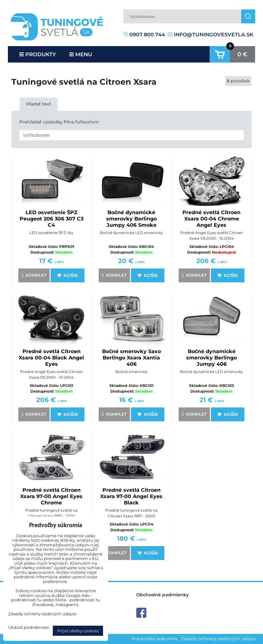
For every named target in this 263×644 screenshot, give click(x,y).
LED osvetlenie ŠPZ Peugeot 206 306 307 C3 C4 (52, 219)
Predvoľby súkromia (154, 639)
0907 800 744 (144, 35)
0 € (242, 54)
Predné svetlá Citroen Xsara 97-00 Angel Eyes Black (131, 496)
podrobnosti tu (26, 600)
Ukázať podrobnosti (29, 627)
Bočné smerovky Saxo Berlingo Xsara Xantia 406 (131, 358)
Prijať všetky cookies (78, 631)
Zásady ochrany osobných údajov (219, 639)
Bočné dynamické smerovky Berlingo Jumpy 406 (211, 358)
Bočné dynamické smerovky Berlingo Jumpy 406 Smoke (131, 219)
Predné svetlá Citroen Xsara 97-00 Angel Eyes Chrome (51, 496)
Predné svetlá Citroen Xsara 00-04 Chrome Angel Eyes (211, 219)
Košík (67, 275)
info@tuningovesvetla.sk (211, 35)
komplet (33, 275)
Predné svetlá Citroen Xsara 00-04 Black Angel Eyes (51, 358)
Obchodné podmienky (162, 595)
